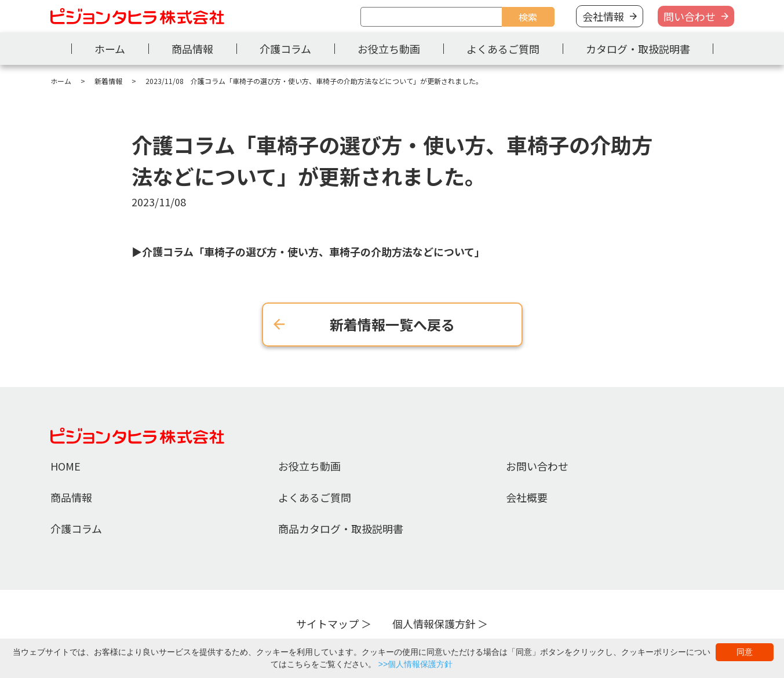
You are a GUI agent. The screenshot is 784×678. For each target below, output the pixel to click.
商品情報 (192, 49)
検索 (528, 17)
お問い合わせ (537, 466)
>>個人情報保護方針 (415, 664)
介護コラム (285, 49)
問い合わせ (690, 16)
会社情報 (603, 16)
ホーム (110, 49)
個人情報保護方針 (434, 624)
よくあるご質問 (503, 49)
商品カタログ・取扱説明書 (341, 528)
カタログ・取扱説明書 (638, 49)
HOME (65, 466)
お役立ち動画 (389, 49)
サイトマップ (327, 624)
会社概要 (527, 497)
